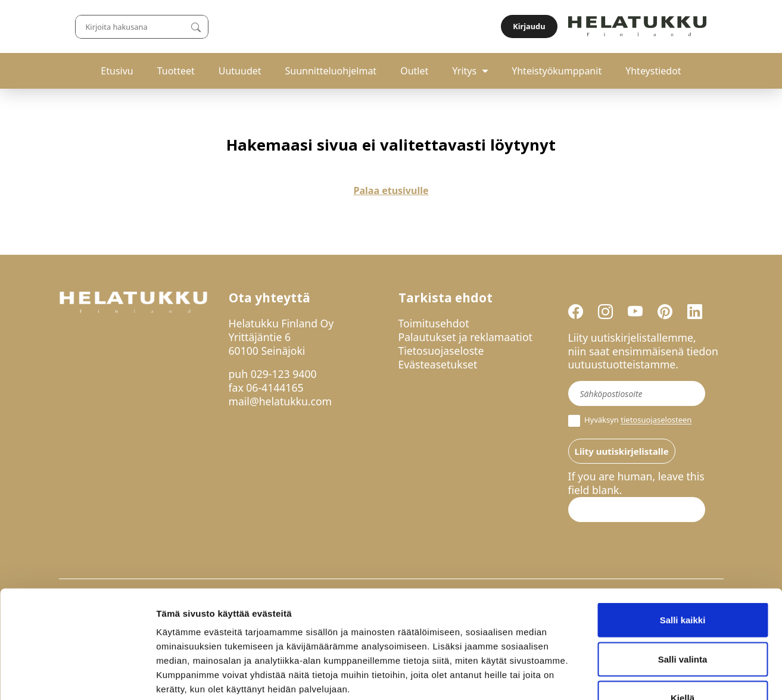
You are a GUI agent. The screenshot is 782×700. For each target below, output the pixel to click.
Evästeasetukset (438, 364)
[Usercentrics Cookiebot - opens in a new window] (77, 677)
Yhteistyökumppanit (557, 71)
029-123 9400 (284, 374)
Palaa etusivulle (391, 190)
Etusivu (117, 71)
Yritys (464, 71)
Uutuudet (240, 71)
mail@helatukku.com (281, 401)
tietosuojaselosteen (656, 420)
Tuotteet (176, 71)
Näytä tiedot (637, 676)
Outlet (414, 71)
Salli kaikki (683, 544)
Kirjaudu (695, 26)
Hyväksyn (630, 421)
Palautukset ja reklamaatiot (465, 337)
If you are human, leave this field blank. (636, 483)
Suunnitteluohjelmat (331, 71)
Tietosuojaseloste (441, 351)
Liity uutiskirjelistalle (622, 451)
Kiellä (683, 622)
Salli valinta (683, 583)
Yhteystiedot (653, 71)
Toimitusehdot (434, 323)
